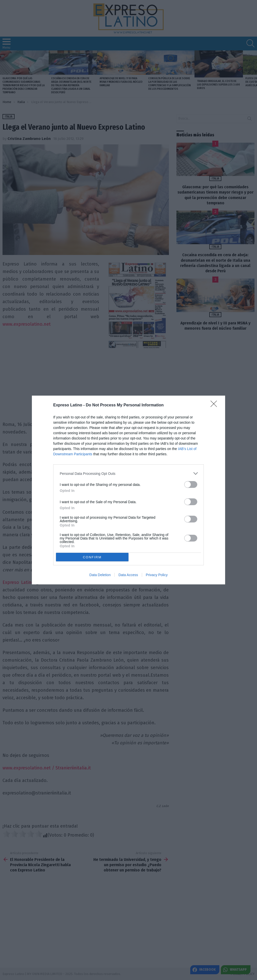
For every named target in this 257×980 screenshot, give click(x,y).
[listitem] (128, 473)
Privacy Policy (157, 575)
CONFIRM (92, 557)
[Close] (215, 405)
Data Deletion (100, 575)
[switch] (191, 484)
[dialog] (128, 490)
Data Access (128, 575)
